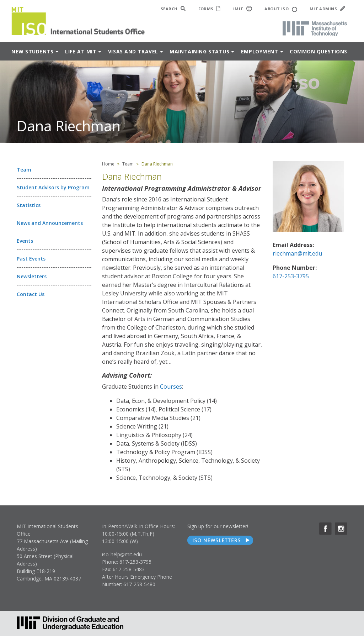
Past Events (31, 259)
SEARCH (173, 9)
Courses (171, 387)
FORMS (210, 9)
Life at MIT (81, 51)
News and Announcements (50, 223)
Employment (260, 51)
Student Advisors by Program (53, 187)
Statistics (29, 205)
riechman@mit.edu (297, 253)
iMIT (243, 9)
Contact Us (31, 294)
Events (25, 241)
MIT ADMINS (327, 9)
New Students (33, 51)
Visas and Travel (133, 51)
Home (108, 164)
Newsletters (32, 276)
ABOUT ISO (281, 9)
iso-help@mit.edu (122, 554)
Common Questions (318, 51)
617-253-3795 (291, 276)
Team (24, 170)
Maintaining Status (199, 51)
